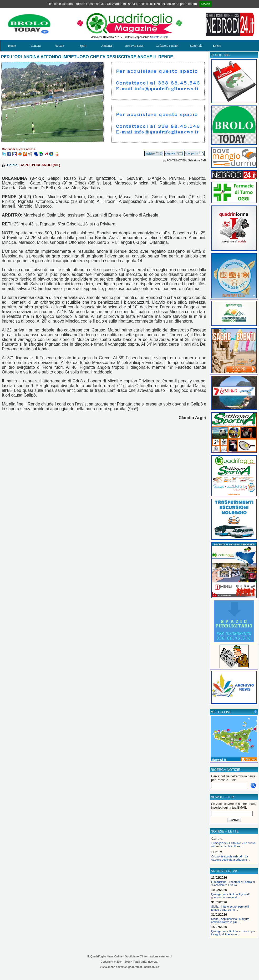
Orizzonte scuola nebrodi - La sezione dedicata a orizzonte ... (231, 858)
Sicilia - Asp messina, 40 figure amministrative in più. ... (230, 920)
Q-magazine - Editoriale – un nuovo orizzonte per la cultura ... (233, 845)
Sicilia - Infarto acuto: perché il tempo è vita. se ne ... (230, 908)
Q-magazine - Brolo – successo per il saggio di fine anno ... (233, 933)
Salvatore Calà (159, 37)
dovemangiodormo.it (129, 967)
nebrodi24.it (152, 967)
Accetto (205, 4)
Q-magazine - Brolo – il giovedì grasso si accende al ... (230, 896)
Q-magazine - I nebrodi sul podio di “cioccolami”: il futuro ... (233, 883)
